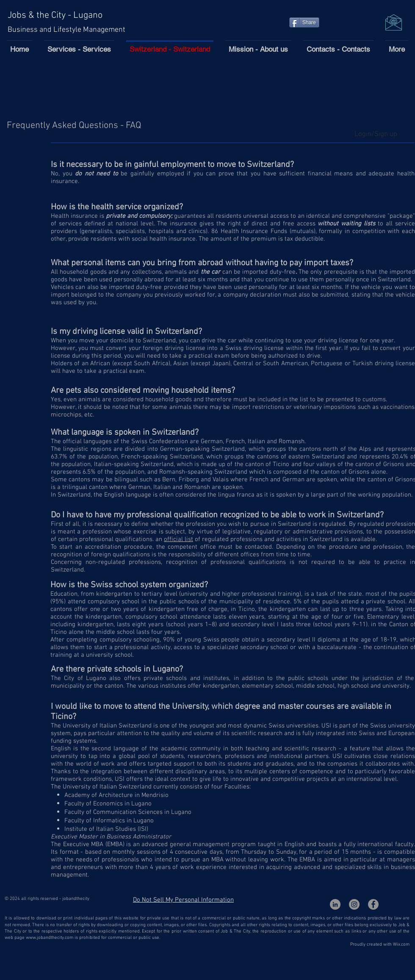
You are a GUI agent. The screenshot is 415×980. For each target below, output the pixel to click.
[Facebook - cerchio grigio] (373, 904)
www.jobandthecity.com (50, 938)
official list (178, 539)
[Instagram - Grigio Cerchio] (354, 904)
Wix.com (401, 945)
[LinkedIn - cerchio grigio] (335, 904)
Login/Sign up (376, 134)
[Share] (304, 22)
